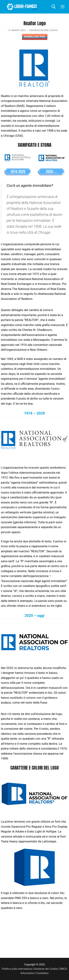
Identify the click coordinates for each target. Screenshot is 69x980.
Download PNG (34, 37)
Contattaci (42, 973)
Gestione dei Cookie (46, 969)
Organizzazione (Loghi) (43, 30)
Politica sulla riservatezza (17, 969)
